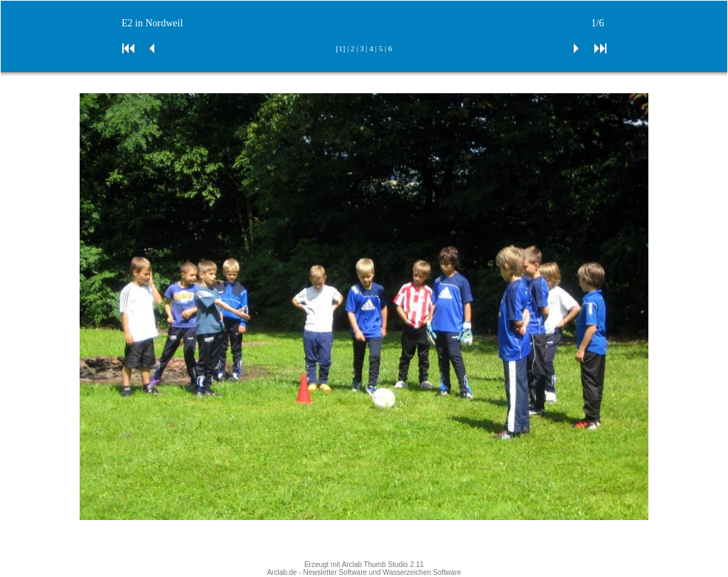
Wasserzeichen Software (422, 572)
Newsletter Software (335, 572)
